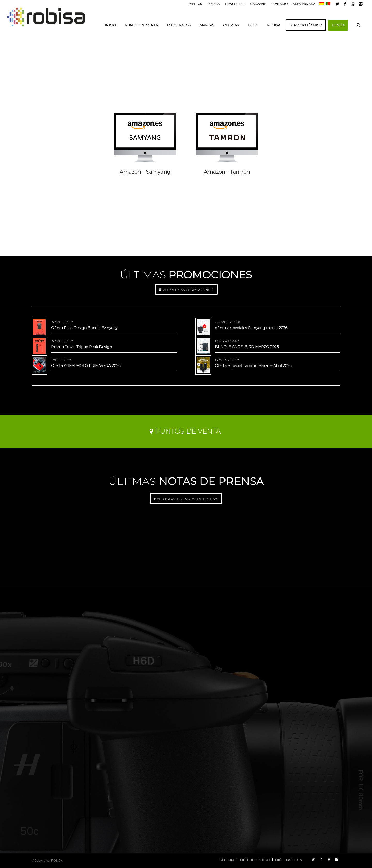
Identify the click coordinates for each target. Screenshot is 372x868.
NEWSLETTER (235, 4)
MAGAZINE (258, 4)
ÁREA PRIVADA (304, 4)
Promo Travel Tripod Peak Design (82, 347)
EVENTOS (195, 4)
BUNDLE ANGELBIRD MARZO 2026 (247, 347)
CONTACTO (279, 4)
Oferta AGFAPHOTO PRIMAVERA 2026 (86, 366)
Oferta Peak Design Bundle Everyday (84, 328)
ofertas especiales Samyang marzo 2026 (251, 328)
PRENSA (214, 4)
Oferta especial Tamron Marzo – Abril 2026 (253, 366)
